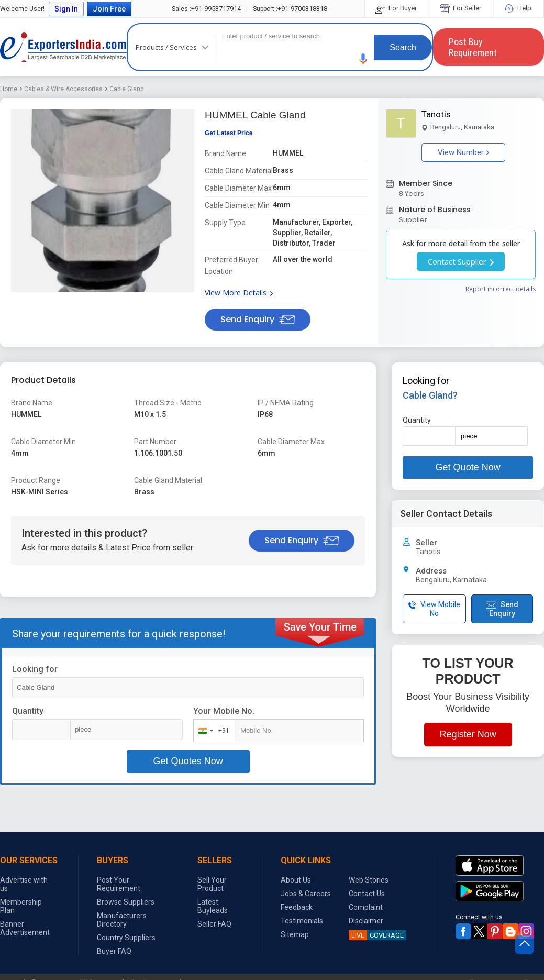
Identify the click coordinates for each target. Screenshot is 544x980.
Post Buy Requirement (473, 47)
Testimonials (302, 921)
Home (9, 89)
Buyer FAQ (114, 951)
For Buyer (397, 8)
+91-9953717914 (206, 9)
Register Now (468, 734)
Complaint (366, 907)
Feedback (297, 907)
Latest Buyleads (213, 906)
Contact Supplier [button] (461, 261)
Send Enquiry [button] (258, 319)
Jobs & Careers (306, 894)
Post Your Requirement (119, 884)
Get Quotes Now (188, 761)
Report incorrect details (501, 289)
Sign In (66, 9)
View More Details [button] (239, 293)
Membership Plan (21, 906)
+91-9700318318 (290, 9)
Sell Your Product (212, 884)
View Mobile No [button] (434, 609)
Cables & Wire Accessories (63, 89)
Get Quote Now (468, 467)
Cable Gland (127, 89)
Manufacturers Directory (122, 920)
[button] (363, 59)
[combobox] (212, 731)
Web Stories (369, 880)
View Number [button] (463, 152)
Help (519, 8)
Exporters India (63, 47)
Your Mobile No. (224, 711)
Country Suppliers (126, 938)
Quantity (28, 711)
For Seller (461, 8)
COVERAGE (376, 935)
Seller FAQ (214, 924)
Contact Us (367, 894)
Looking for (35, 669)
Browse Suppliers (126, 902)
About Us (296, 880)
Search (403, 47)
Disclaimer (366, 921)
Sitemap (295, 934)
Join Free (109, 9)
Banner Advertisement (25, 928)
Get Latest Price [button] (229, 133)
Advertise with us (24, 884)
